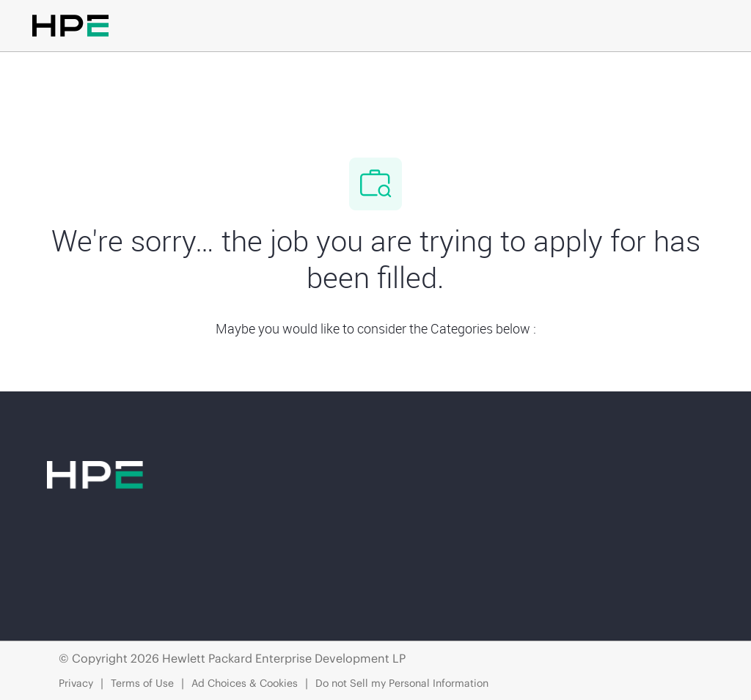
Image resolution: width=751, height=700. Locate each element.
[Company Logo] (373, 78)
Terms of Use (142, 683)
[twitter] (182, 576)
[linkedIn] (123, 576)
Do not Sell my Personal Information (402, 683)
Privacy (76, 683)
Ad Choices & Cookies (245, 683)
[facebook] (65, 576)
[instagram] (241, 576)
